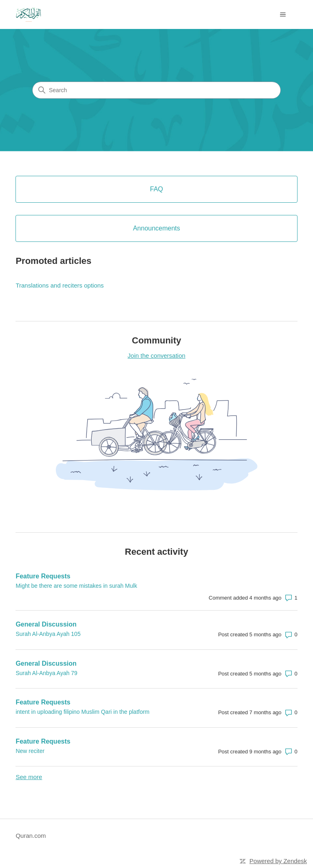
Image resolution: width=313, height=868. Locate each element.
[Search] (156, 90)
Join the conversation (156, 355)
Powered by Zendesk (278, 861)
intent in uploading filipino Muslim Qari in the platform (82, 712)
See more (29, 777)
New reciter (30, 751)
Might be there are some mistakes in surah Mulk (76, 586)
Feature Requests (43, 576)
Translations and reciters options (60, 285)
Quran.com (31, 836)
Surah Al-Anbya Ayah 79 (46, 673)
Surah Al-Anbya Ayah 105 (48, 634)
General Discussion (46, 624)
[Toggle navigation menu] (283, 15)
